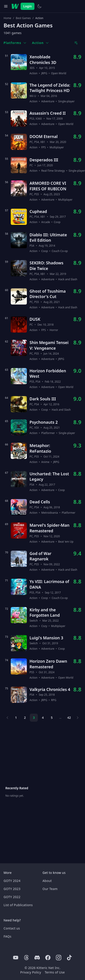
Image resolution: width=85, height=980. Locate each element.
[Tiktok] (69, 958)
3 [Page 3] (34, 718)
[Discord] (37, 958)
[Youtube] (16, 958)
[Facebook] (48, 958)
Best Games (23, 18)
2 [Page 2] (25, 718)
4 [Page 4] (43, 718)
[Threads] (26, 958)
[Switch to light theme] (39, 6)
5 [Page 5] (52, 718)
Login (28, 6)
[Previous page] (7, 718)
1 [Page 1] (16, 718)
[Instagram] (59, 958)
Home (7, 18)
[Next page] (78, 718)
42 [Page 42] (69, 718)
